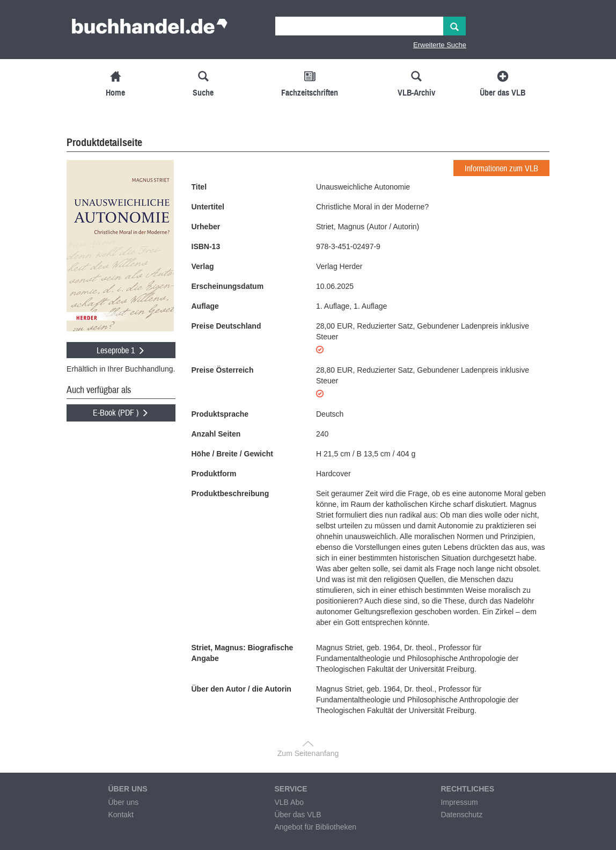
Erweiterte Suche (440, 45)
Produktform (214, 474)
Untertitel (208, 207)
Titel (199, 187)
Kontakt (120, 815)
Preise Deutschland (226, 326)
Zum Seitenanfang (308, 753)
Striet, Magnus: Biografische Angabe (243, 653)
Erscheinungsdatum (228, 286)
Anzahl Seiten (216, 434)
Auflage (205, 306)
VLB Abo (289, 802)
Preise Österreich (223, 370)
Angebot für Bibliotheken (315, 827)
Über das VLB (298, 815)
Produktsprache (220, 414)
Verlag (203, 266)
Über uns (123, 802)
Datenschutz (461, 815)
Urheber (206, 227)
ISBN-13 (206, 246)
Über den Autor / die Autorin (241, 689)
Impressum (459, 802)
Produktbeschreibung (230, 493)
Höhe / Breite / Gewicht (232, 454)
